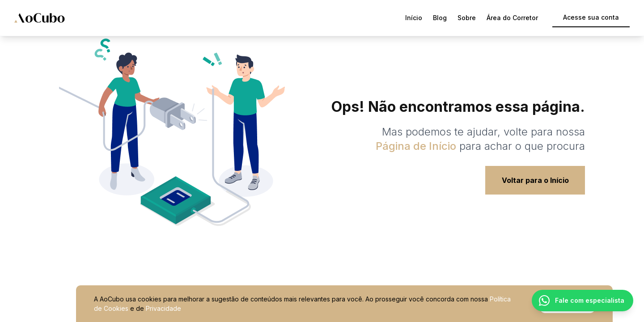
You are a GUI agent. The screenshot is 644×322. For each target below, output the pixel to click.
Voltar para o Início (535, 180)
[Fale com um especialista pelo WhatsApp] (583, 301)
